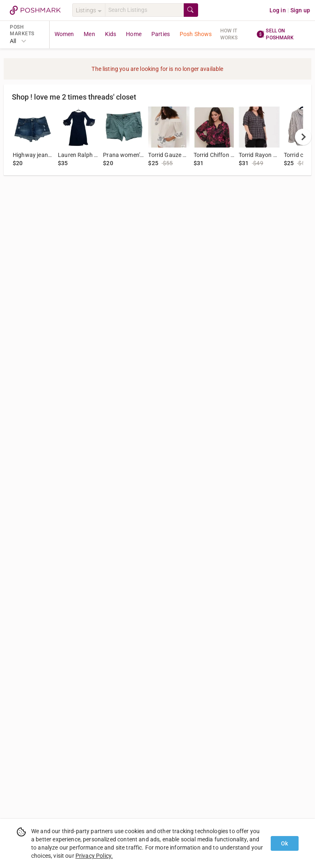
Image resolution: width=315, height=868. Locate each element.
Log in (278, 10)
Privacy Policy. (94, 856)
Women (64, 34)
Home (134, 34)
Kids (111, 34)
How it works (229, 34)
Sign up (300, 10)
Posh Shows (196, 34)
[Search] (144, 10)
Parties (161, 34)
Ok (284, 843)
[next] (303, 137)
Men (89, 34)
